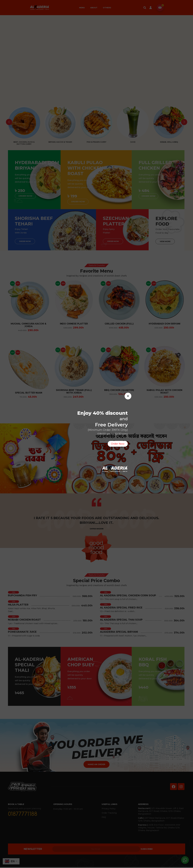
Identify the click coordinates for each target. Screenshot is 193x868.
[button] (128, 396)
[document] (96, 434)
